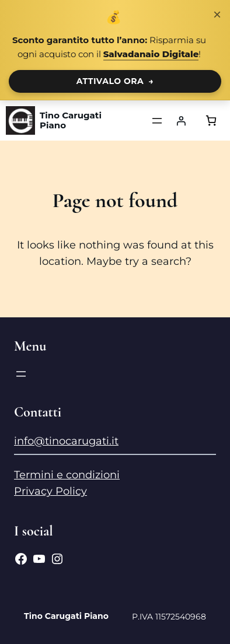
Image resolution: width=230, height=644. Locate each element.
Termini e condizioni (67, 475)
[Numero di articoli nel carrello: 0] (211, 120)
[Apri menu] (157, 121)
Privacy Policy (50, 491)
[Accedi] (181, 121)
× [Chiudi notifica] (217, 14)
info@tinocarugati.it (66, 441)
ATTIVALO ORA (115, 81)
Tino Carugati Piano (71, 120)
